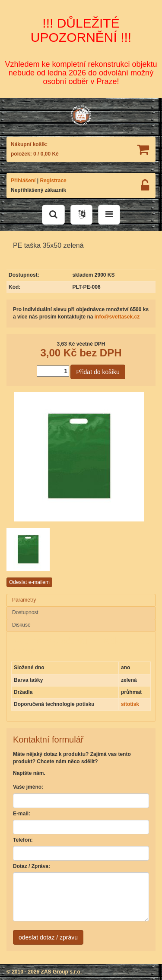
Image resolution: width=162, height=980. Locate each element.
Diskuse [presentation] (21, 625)
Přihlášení (23, 181)
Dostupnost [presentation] (25, 612)
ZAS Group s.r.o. (62, 972)
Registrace (53, 181)
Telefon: (23, 840)
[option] (31, 549)
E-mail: (22, 814)
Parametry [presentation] (24, 600)
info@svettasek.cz (117, 317)
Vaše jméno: (28, 787)
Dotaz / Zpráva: (32, 866)
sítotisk (130, 704)
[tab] (81, 600)
